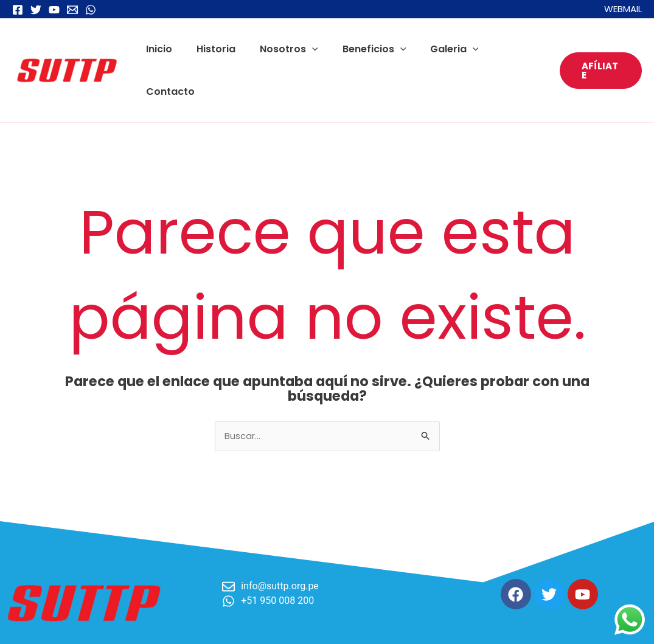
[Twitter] (36, 10)
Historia (218, 49)
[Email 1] (72, 10)
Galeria (442, 49)
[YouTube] (54, 10)
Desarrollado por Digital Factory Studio (555, 624)
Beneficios (367, 49)
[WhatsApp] (91, 10)
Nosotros (287, 49)
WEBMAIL (623, 9)
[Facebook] (18, 10)
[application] (310, 49)
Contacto (510, 49)
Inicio (166, 49)
